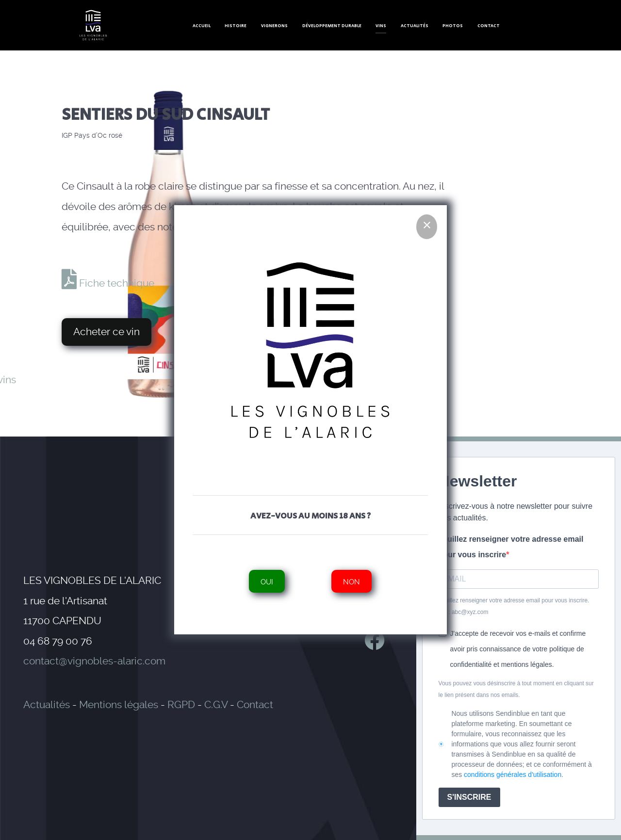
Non (352, 581)
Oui (267, 581)
